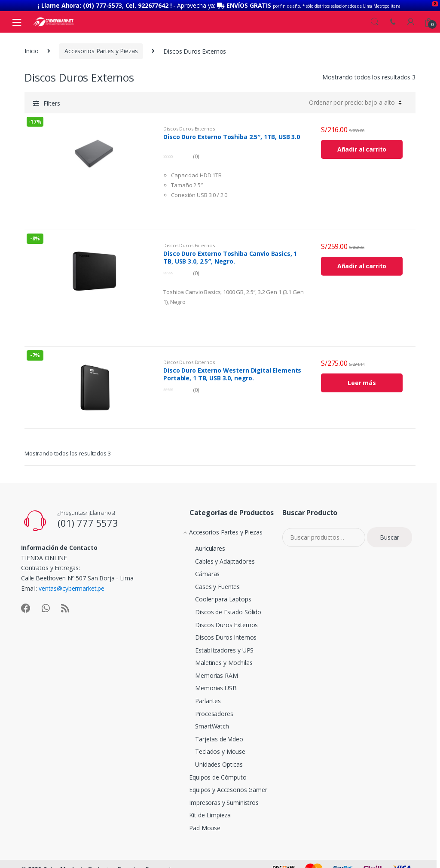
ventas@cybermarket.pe (72, 584)
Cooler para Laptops (214, 595)
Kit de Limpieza (203, 811)
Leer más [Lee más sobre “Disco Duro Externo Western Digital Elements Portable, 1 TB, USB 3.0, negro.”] (362, 378)
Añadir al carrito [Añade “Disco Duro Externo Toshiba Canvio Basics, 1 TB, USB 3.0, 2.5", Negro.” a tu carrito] (362, 262)
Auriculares (200, 544)
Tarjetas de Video (210, 734)
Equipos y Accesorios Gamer (222, 785)
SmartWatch (203, 722)
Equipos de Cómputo (211, 772)
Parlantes (199, 697)
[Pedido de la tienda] (355, 98)
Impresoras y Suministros (217, 798)
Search (375, 17)
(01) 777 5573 (88, 519)
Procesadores (205, 709)
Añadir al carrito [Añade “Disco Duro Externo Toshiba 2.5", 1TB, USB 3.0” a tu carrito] (362, 145)
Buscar (390, 533)
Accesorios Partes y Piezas (101, 47)
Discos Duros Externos (189, 124)
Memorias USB (206, 684)
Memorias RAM (207, 671)
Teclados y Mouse (211, 747)
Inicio (32, 47)
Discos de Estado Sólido (219, 608)
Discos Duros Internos (216, 633)
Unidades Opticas (209, 760)
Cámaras (198, 569)
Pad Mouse (198, 823)
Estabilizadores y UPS (215, 645)
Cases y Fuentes (208, 582)
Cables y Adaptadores (215, 557)
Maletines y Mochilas (214, 658)
